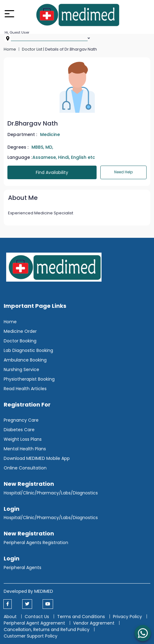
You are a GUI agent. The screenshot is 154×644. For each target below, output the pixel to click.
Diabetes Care (19, 430)
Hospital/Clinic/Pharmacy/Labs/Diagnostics (51, 493)
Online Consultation (25, 468)
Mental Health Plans (25, 449)
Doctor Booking (20, 341)
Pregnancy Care (21, 420)
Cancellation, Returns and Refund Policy (47, 630)
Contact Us (37, 617)
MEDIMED (44, 591)
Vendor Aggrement (94, 623)
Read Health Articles (25, 389)
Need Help (123, 172)
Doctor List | (33, 49)
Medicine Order (20, 331)
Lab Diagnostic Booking (28, 350)
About (10, 617)
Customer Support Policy (31, 636)
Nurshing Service (21, 369)
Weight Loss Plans (23, 439)
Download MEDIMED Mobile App (37, 458)
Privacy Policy (127, 617)
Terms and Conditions (81, 617)
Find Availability (52, 172)
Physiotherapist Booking (29, 379)
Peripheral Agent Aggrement (35, 623)
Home (10, 49)
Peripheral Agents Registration (36, 543)
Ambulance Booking (25, 360)
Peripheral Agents (23, 568)
